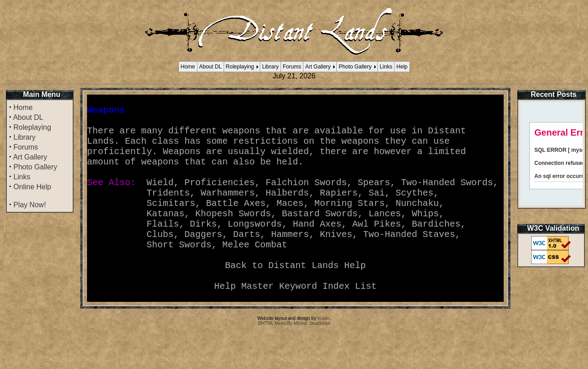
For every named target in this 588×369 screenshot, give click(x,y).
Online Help (32, 187)
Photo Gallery (355, 67)
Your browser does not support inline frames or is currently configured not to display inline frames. (551, 154)
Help (402, 67)
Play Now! (30, 205)
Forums (292, 67)
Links (386, 67)
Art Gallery (318, 67)
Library (270, 67)
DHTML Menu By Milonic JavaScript (294, 359)
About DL (211, 67)
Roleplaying (240, 67)
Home (188, 67)
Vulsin (324, 354)
